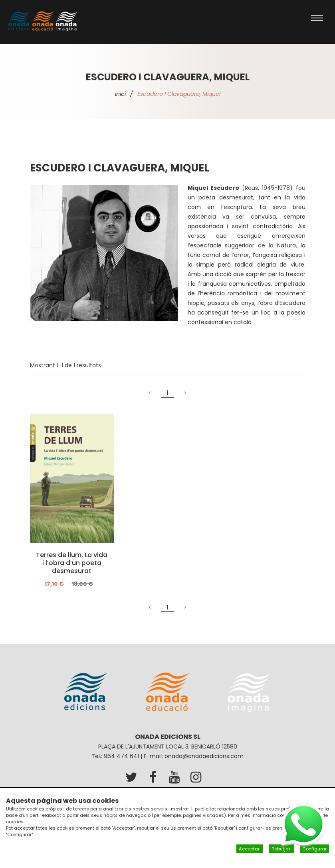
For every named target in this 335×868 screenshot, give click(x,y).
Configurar (314, 849)
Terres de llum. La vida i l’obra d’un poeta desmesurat (72, 563)
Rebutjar (281, 849)
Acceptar (250, 849)
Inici (120, 94)
